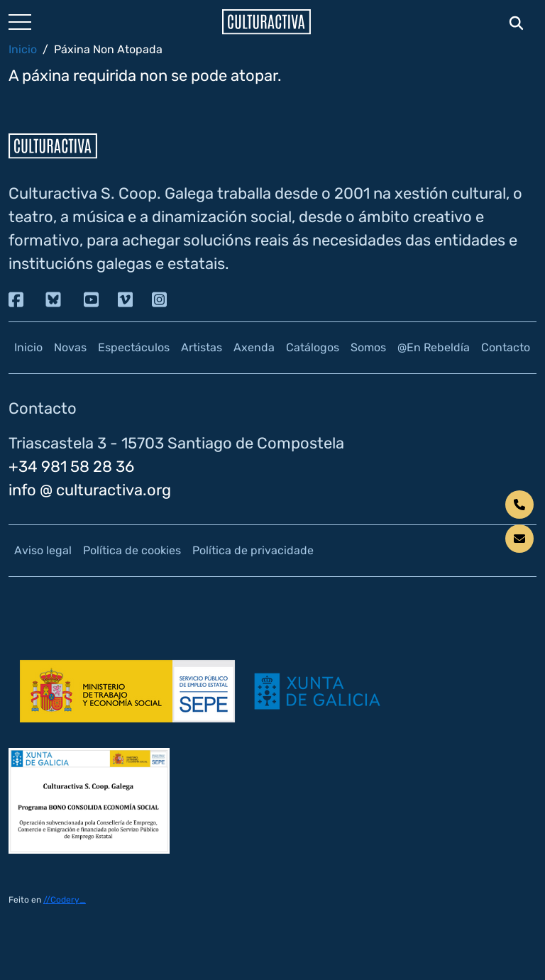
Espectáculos (134, 347)
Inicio (23, 49)
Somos (368, 347)
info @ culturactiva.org (90, 490)
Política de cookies (132, 550)
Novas (70, 347)
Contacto (506, 347)
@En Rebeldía (434, 347)
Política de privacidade (253, 550)
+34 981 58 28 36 (71, 467)
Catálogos (313, 347)
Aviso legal (43, 550)
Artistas (202, 347)
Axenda (254, 347)
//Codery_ (65, 900)
